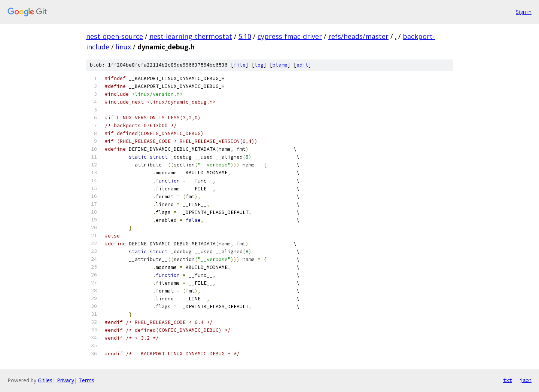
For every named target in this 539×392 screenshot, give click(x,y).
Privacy (66, 380)
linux (123, 47)
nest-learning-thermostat (191, 36)
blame (280, 65)
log (259, 65)
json (526, 380)
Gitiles (45, 380)
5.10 (245, 36)
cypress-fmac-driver (290, 36)
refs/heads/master (358, 36)
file (240, 65)
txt (508, 380)
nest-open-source (115, 36)
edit (302, 65)
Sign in (524, 12)
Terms (86, 380)
